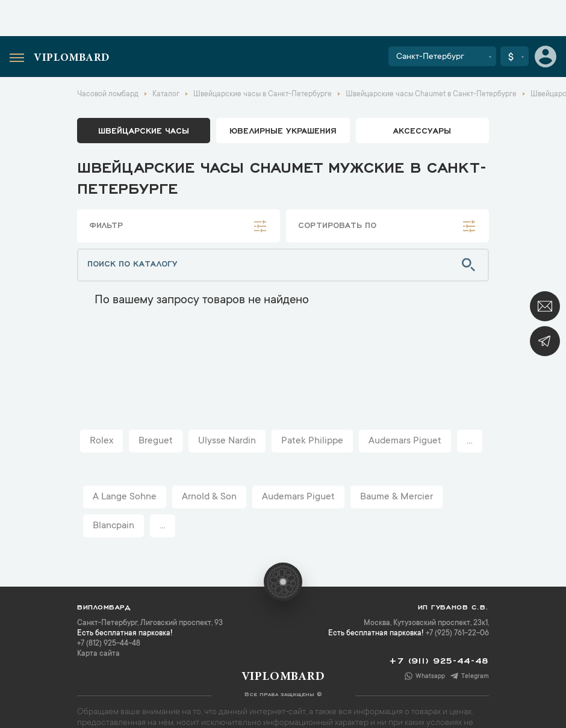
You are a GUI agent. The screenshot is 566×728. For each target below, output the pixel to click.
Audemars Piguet (405, 441)
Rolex (101, 441)
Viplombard (72, 58)
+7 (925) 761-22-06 (457, 634)
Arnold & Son (209, 497)
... (470, 441)
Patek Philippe (312, 441)
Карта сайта (98, 654)
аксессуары (422, 130)
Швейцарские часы (144, 130)
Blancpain (114, 526)
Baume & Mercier (397, 497)
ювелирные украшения (283, 130)
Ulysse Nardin (227, 441)
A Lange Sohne (125, 497)
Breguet (156, 441)
